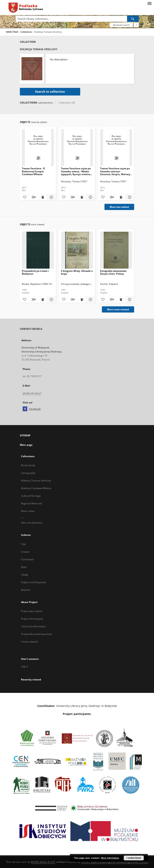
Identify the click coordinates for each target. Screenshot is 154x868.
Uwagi (25, 575)
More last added (119, 207)
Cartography (28, 473)
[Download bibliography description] (33, 197)
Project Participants (32, 619)
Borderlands (28, 465)
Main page (26, 445)
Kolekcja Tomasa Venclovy (36, 481)
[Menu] (149, 3)
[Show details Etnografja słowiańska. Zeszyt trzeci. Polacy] (129, 299)
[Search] (133, 19)
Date (24, 567)
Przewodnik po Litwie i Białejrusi (35, 272)
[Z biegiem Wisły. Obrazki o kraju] (77, 250)
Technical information (33, 626)
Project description (32, 611)
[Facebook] (25, 409)
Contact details (30, 642)
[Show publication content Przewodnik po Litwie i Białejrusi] (43, 299)
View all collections (32, 523)
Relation (26, 590)
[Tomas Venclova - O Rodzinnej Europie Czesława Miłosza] (38, 148)
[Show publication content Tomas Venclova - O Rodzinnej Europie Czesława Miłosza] (43, 197)
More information (110, 858)
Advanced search (121, 25)
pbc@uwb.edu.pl (32, 393)
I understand (134, 858)
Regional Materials (32, 503)
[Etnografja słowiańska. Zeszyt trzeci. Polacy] (116, 250)
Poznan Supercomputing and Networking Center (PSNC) (114, 862)
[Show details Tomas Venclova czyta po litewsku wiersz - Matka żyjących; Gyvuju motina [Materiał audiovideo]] (90, 197)
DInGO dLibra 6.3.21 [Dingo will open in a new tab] (43, 862)
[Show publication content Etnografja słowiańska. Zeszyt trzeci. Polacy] (121, 299)
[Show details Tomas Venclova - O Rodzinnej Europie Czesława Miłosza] (51, 197)
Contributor (28, 559)
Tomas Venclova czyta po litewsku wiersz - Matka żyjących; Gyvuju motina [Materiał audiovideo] (76, 171)
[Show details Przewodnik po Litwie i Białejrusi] (51, 299)
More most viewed (118, 309)
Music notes (28, 511)
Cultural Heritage (31, 496)
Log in (24, 666)
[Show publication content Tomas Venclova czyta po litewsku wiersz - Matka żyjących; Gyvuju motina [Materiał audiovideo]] (82, 197)
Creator (25, 552)
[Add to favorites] (24, 197)
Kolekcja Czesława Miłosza (36, 488)
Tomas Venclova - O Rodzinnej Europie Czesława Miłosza (33, 171)
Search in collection (50, 92)
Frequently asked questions (37, 634)
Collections (26, 32)
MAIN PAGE (12, 32)
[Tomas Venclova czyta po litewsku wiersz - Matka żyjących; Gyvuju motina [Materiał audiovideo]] (77, 148)
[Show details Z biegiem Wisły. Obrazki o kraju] (90, 299)
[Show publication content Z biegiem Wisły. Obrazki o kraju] (82, 299)
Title (24, 544)
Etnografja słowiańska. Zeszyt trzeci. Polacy (113, 272)
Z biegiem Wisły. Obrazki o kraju (77, 272)
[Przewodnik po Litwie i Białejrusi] (38, 250)
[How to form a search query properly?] (136, 25)
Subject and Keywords (33, 582)
